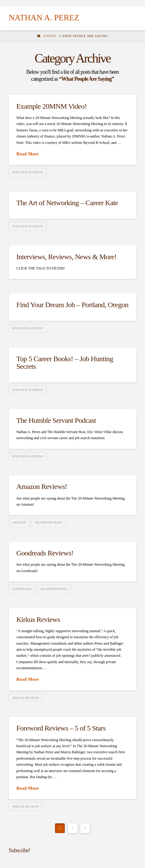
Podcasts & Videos (28, 172)
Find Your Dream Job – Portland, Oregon (72, 305)
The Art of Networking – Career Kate (67, 203)
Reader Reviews (48, 522)
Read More (28, 154)
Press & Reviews (26, 698)
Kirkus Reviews (38, 619)
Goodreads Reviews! (45, 553)
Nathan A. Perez (44, 18)
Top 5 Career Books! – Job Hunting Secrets (65, 363)
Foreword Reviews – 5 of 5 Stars (61, 728)
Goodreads (22, 589)
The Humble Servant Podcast (56, 420)
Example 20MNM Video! (52, 106)
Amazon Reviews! (42, 487)
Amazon (19, 522)
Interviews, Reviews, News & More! (67, 257)
